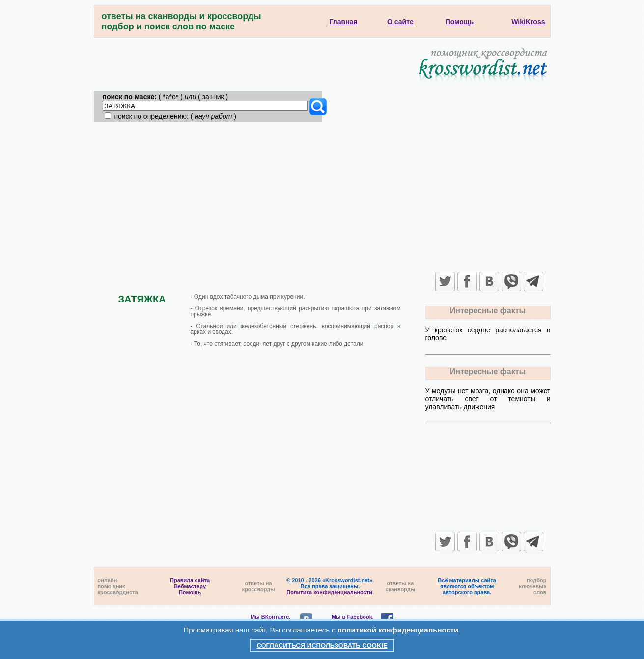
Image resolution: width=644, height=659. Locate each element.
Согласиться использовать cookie (322, 645)
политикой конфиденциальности (398, 630)
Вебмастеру (190, 586)
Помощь (190, 592)
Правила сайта (190, 580)
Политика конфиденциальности (329, 592)
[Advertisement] (322, 195)
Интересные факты (488, 311)
